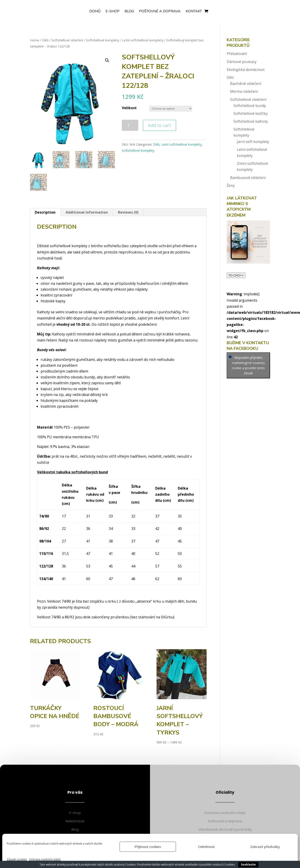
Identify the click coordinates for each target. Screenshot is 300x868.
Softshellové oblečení (67, 40)
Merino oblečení (244, 91)
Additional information (87, 212)
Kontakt (194, 12)
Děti (45, 40)
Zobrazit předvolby (265, 847)
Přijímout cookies (148, 847)
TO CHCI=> (236, 275)
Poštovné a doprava (160, 12)
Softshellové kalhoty (251, 121)
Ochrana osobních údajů (45, 859)
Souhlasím (248, 865)
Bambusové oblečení (248, 178)
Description (45, 212)
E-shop (113, 12)
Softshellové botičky (251, 113)
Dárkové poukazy (242, 62)
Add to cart (159, 125)
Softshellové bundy (250, 106)
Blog (129, 12)
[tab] (45, 212)
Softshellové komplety (103, 40)
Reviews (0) (128, 212)
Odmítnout (206, 847)
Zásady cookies (17, 859)
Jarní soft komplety (253, 142)
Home (35, 40)
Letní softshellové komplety (143, 40)
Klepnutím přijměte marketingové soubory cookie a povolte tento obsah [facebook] (248, 365)
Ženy (231, 185)
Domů (95, 12)
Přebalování (237, 54)
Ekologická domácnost (246, 70)
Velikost (129, 108)
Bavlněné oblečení (246, 84)
